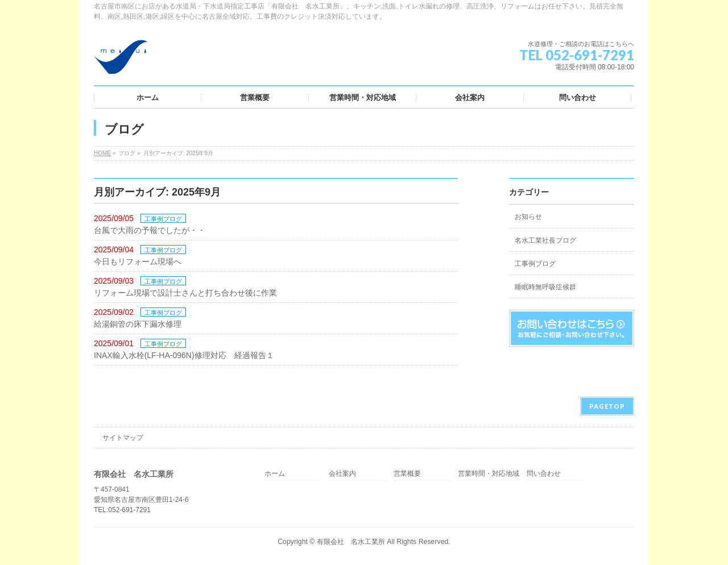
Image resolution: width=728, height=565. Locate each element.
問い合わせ (544, 474)
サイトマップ (123, 438)
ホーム (275, 474)
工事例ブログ (163, 219)
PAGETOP (607, 406)
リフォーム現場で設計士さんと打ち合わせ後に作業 (185, 293)
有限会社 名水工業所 (351, 542)
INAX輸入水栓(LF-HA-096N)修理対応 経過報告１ (184, 355)
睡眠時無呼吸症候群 (545, 287)
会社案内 (342, 474)
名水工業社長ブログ (545, 240)
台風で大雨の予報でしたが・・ (150, 230)
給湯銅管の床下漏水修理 (138, 324)
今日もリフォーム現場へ (138, 261)
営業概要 (407, 474)
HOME (102, 153)
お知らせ (528, 217)
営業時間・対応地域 (489, 474)
